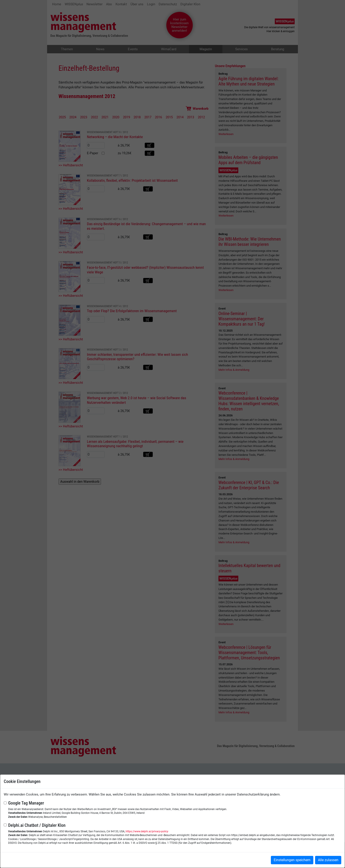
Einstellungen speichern (292, 860)
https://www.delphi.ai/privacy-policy (147, 831)
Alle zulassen (328, 860)
